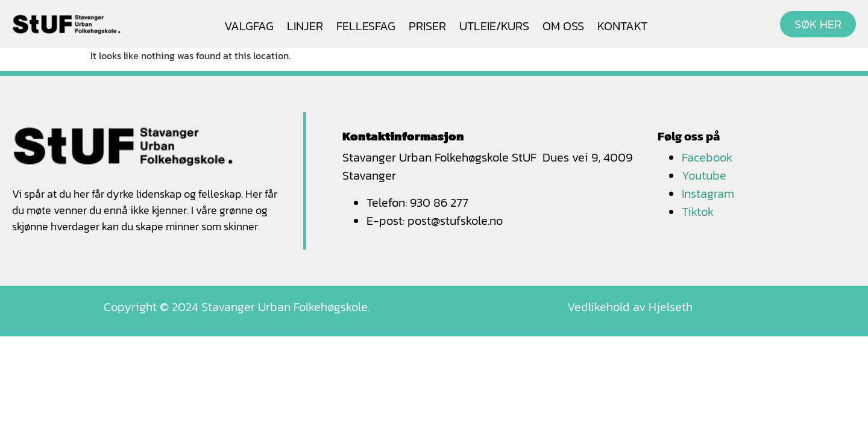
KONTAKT (622, 26)
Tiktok (698, 212)
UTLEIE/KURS (494, 26)
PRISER (427, 26)
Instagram (708, 193)
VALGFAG (249, 26)
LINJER (305, 26)
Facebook (707, 157)
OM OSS (563, 26)
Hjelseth (671, 307)
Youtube (704, 175)
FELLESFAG (366, 26)
